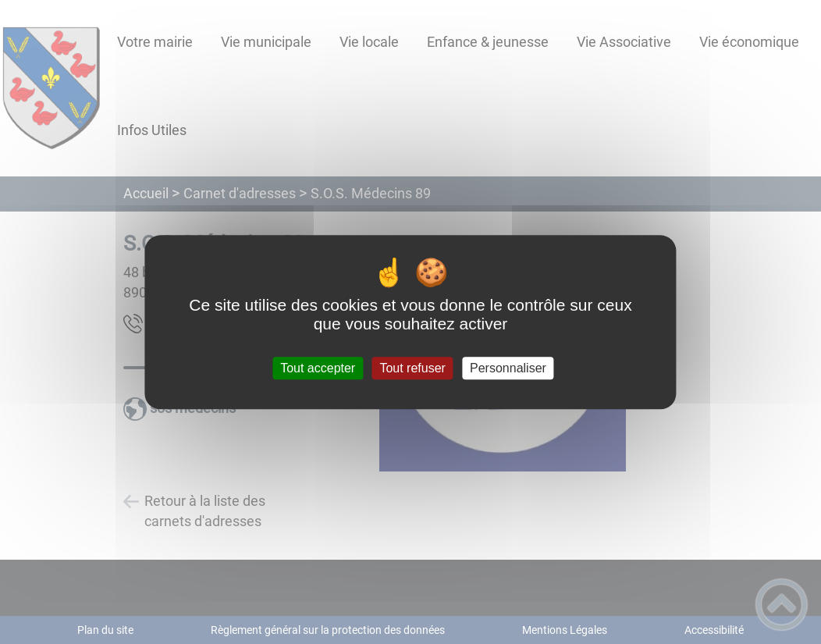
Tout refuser (412, 368)
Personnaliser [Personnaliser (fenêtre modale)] (508, 368)
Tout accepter (318, 368)
